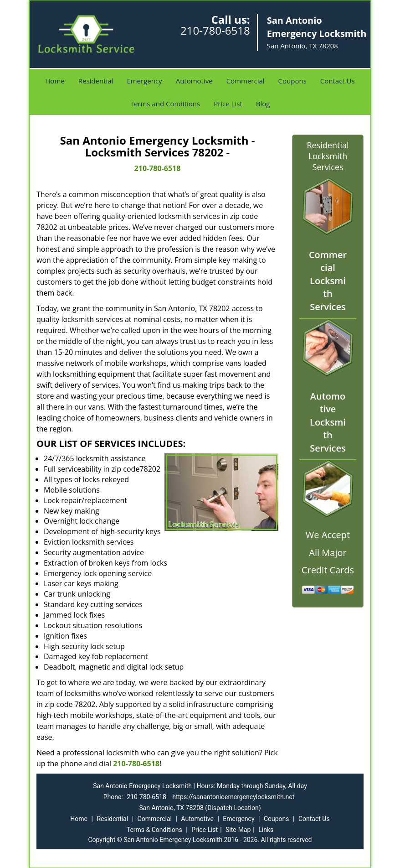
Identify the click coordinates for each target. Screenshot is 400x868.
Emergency (144, 81)
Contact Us (338, 81)
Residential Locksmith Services (328, 156)
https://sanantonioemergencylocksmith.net (233, 797)
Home (55, 81)
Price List (228, 104)
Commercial (246, 81)
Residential (96, 81)
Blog (263, 104)
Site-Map (238, 830)
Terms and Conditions (165, 104)
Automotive (194, 81)
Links (266, 830)
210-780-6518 (215, 30)
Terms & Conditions (154, 830)
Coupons (292, 81)
